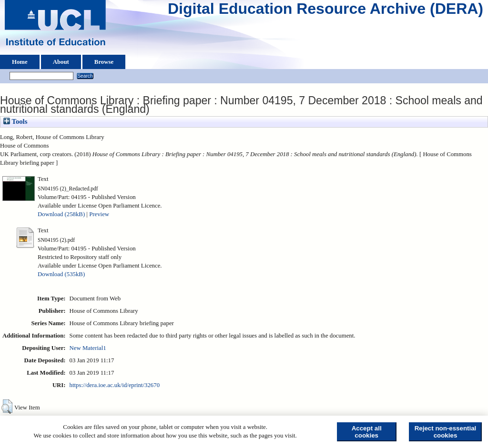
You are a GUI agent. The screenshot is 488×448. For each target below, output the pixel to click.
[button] (7, 407)
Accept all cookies (367, 432)
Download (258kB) (61, 214)
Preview (99, 214)
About (61, 62)
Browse (104, 62)
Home (20, 62)
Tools (15, 121)
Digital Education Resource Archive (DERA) (325, 11)
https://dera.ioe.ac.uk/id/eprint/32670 (115, 385)
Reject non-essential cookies (446, 432)
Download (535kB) (61, 274)
